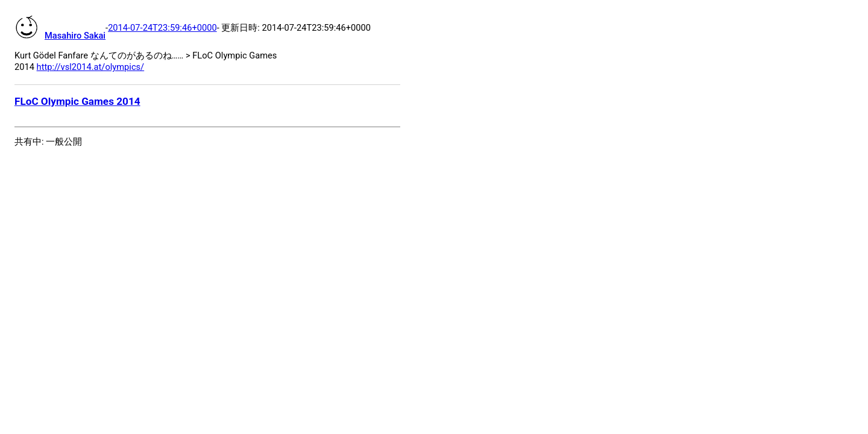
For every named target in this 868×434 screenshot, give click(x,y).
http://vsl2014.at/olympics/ (91, 67)
